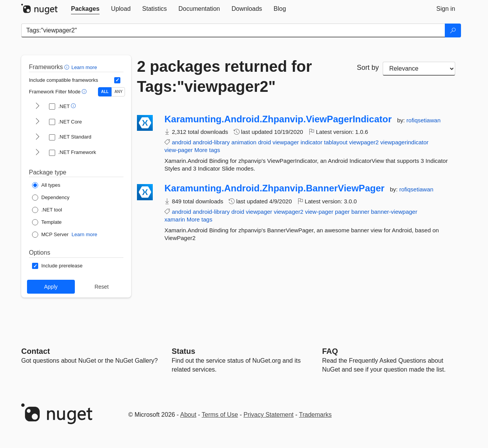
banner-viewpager (394, 212)
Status (183, 351)
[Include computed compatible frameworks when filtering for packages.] (117, 80)
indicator (312, 142)
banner (361, 212)
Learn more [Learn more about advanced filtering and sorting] (84, 67)
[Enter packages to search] (233, 30)
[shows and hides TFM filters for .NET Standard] (37, 137)
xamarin (175, 219)
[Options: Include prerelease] (57, 266)
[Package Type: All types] (46, 185)
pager (342, 212)
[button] (68, 67)
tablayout (336, 142)
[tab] (85, 9)
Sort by (368, 68)
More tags (207, 150)
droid (264, 142)
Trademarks (315, 415)
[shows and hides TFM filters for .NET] (37, 107)
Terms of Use (220, 415)
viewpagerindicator (404, 142)
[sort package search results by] (419, 69)
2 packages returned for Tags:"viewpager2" (225, 76)
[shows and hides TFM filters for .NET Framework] (37, 153)
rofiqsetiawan (424, 120)
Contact (35, 351)
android (181, 142)
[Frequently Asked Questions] (330, 351)
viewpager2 (364, 142)
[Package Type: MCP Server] (50, 235)
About (188, 415)
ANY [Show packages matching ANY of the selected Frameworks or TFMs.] (119, 92)
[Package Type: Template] (47, 222)
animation (244, 142)
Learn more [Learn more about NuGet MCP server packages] (84, 234)
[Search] (453, 30)
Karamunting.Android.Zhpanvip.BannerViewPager (274, 188)
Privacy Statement (268, 415)
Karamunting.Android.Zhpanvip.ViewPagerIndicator (278, 119)
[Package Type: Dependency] (51, 198)
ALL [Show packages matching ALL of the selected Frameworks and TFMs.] (105, 92)
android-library (211, 142)
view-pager (178, 150)
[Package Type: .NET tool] (47, 210)
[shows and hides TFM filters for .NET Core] (37, 122)
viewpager (285, 142)
